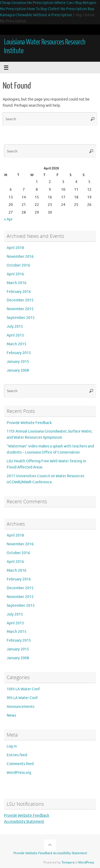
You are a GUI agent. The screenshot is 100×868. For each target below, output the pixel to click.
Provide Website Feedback (29, 423)
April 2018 (15, 248)
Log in (12, 746)
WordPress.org (19, 773)
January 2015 (18, 362)
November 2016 (20, 257)
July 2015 (15, 327)
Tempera (68, 862)
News (11, 715)
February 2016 (19, 292)
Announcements (21, 707)
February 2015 (19, 353)
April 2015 (15, 335)
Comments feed (20, 764)
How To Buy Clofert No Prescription (57, 9)
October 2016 (18, 265)
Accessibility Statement (24, 822)
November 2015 (20, 309)
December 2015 (20, 300)
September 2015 (21, 318)
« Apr (8, 219)
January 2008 (18, 370)
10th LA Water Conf (23, 689)
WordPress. (86, 862)
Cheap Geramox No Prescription (27, 3)
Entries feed (17, 755)
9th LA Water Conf (22, 698)
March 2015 (17, 344)
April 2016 (15, 274)
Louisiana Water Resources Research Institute (45, 46)
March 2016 (17, 283)
